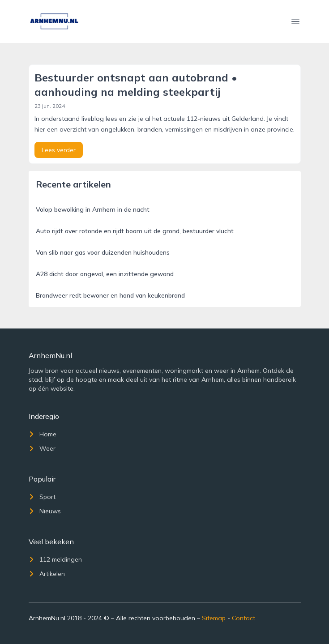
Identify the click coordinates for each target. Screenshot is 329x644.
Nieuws (45, 511)
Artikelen (47, 574)
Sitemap (214, 618)
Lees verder (59, 150)
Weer (42, 448)
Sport (42, 497)
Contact (244, 618)
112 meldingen (55, 559)
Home (43, 434)
